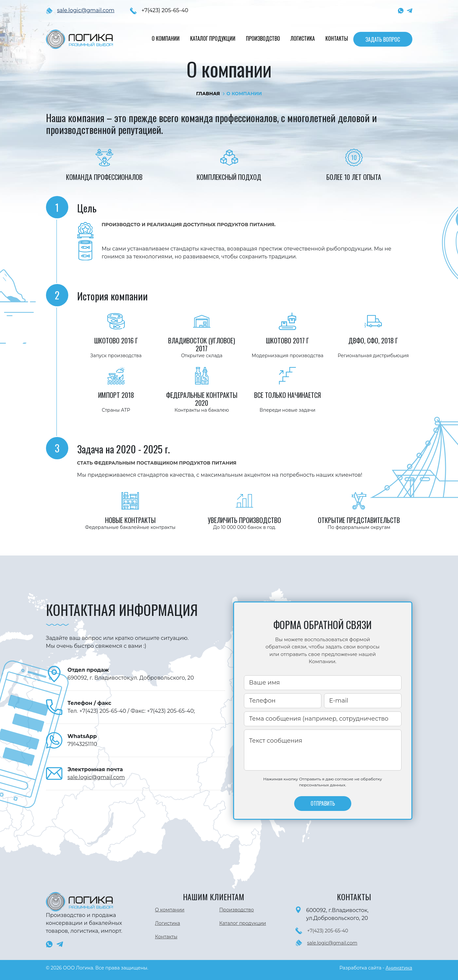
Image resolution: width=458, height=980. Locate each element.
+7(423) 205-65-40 (165, 10)
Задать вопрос (383, 39)
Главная (208, 94)
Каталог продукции (213, 38)
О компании (166, 38)
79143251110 (82, 744)
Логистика (303, 38)
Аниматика (399, 968)
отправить (323, 803)
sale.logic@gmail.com (86, 10)
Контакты (337, 38)
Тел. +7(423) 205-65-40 (98, 711)
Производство (263, 38)
